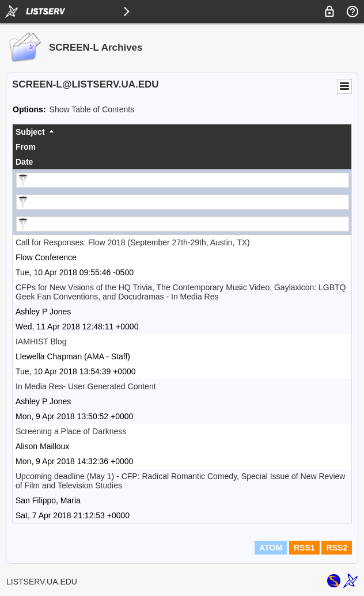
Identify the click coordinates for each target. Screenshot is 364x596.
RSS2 (337, 548)
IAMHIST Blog (41, 341)
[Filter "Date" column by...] (183, 224)
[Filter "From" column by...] (183, 202)
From (26, 147)
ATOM (271, 548)
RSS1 (304, 548)
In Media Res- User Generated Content (86, 386)
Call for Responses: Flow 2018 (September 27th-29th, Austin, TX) (133, 242)
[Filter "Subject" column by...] (183, 180)
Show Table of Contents (92, 109)
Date (24, 162)
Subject (30, 132)
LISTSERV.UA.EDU (42, 582)
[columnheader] (182, 132)
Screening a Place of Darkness (71, 431)
